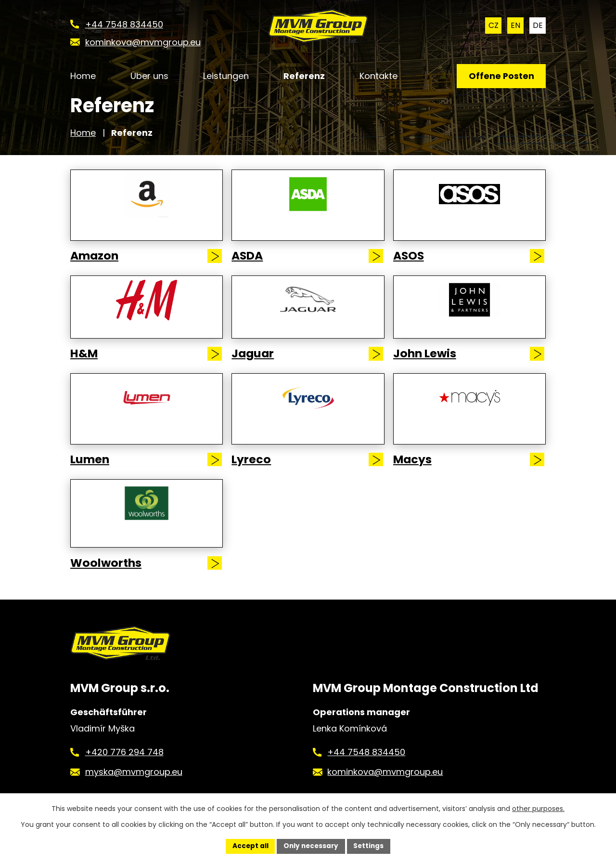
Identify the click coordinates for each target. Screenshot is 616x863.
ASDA (248, 263)
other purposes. (538, 808)
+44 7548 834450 (366, 765)
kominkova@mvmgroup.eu (385, 785)
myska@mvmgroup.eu (134, 785)
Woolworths (108, 569)
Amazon (96, 263)
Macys (414, 467)
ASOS (410, 263)
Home (83, 138)
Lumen (92, 467)
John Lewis (427, 360)
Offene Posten (500, 77)
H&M (85, 360)
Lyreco (252, 467)
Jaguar (255, 360)
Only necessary (311, 846)
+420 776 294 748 (124, 765)
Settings (370, 846)
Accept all (248, 846)
